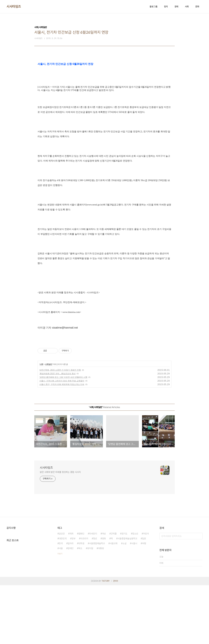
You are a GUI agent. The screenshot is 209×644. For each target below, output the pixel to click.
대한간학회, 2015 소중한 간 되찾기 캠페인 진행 (60, 429)
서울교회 (114, 602)
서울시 (134, 602)
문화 (197, 7)
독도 (80, 607)
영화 (104, 597)
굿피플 (114, 592)
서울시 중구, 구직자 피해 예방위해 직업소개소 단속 (62, 443)
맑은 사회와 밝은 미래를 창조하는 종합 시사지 (60, 531)
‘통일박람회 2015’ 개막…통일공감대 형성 (57, 432)
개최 (72, 592)
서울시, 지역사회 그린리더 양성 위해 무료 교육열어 (62, 440)
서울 (61, 607)
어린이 (146, 592)
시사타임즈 (14, 7)
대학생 (81, 602)
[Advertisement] (104, 90)
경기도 (124, 592)
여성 (104, 592)
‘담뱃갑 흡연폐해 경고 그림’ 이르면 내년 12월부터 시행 (63, 436)
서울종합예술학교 (97, 602)
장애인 (71, 607)
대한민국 (63, 597)
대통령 (101, 607)
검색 (199, 595)
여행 (144, 602)
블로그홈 (153, 7)
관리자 (116, 640)
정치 (166, 7)
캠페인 (81, 592)
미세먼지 (93, 592)
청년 (95, 597)
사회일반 (48, 423)
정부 (73, 597)
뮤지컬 (90, 607)
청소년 (135, 592)
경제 (176, 7)
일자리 (71, 602)
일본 (144, 597)
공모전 (62, 592)
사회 (187, 7)
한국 (61, 602)
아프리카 (84, 597)
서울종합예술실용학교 (127, 597)
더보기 (60, 612)
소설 (124, 602)
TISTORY (106, 640)
